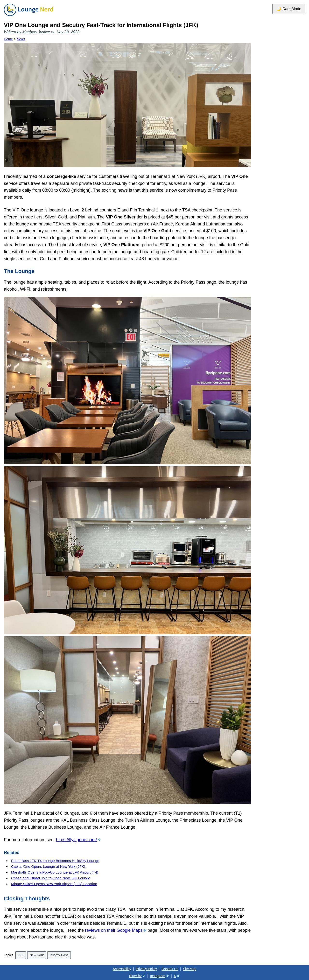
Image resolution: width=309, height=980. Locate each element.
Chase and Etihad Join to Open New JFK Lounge (51, 878)
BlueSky (135, 976)
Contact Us (170, 969)
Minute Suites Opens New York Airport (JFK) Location (54, 884)
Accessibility (122, 969)
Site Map (190, 969)
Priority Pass (59, 955)
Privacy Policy (146, 969)
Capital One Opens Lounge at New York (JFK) (48, 866)
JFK (21, 955)
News (21, 39)
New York (37, 955)
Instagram (158, 976)
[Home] (28, 16)
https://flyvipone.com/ (76, 840)
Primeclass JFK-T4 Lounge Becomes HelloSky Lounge (55, 861)
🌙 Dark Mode (289, 9)
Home (8, 39)
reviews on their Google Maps (114, 930)
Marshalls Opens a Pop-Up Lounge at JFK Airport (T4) (55, 872)
